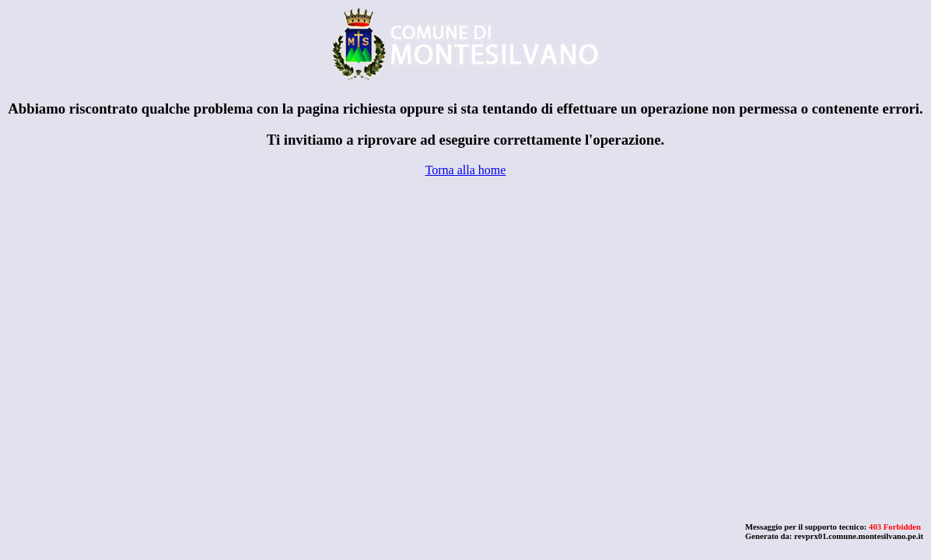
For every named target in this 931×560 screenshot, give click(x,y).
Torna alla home (466, 170)
